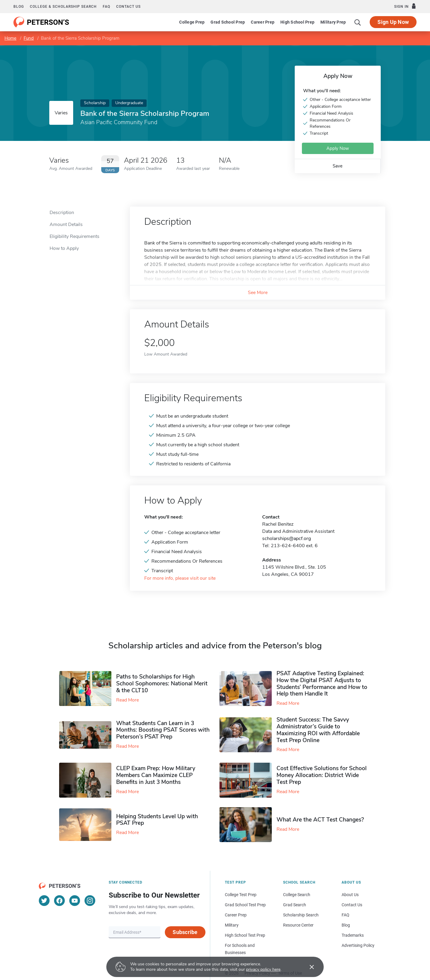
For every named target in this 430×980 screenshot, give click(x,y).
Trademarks (353, 935)
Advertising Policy (358, 945)
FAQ (106, 7)
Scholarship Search (301, 915)
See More (258, 293)
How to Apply (64, 248)
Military (232, 925)
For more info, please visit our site (180, 578)
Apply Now (338, 148)
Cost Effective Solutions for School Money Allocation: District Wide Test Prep (322, 775)
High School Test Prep (245, 935)
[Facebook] (59, 901)
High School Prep (297, 22)
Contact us (128, 7)
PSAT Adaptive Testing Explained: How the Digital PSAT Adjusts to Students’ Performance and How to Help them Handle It (322, 684)
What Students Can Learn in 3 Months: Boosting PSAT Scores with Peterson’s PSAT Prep (163, 730)
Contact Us (352, 905)
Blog (19, 7)
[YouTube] (75, 901)
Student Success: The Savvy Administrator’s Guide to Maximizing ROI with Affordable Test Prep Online (318, 730)
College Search (297, 895)
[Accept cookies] (308, 967)
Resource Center (298, 925)
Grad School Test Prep (245, 905)
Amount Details (66, 224)
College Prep (192, 22)
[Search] (358, 22)
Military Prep (333, 22)
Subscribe (185, 932)
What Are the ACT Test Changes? (320, 820)
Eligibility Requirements (75, 236)
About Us (350, 895)
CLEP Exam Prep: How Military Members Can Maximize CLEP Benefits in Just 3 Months (156, 775)
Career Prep (263, 22)
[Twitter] (44, 901)
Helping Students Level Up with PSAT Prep (157, 820)
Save (338, 166)
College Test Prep (241, 895)
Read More (128, 700)
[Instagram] (90, 901)
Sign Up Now (393, 22)
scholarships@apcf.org (287, 539)
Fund (29, 38)
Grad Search (295, 905)
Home (10, 38)
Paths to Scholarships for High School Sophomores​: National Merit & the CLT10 (162, 684)
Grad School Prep (228, 22)
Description (62, 213)
